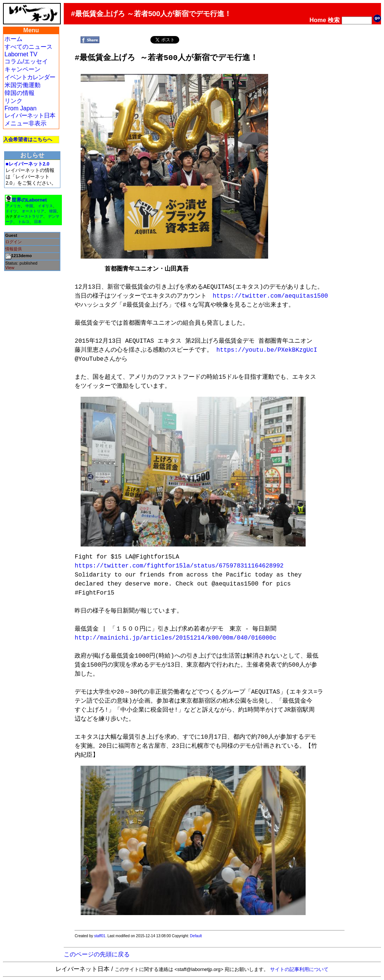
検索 (334, 20)
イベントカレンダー (30, 77)
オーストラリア (30, 216)
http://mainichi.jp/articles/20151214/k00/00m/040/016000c (175, 638)
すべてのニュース (28, 47)
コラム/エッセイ (26, 61)
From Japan (20, 108)
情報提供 (13, 249)
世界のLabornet (29, 200)
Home (318, 20)
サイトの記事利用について (299, 969)
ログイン (13, 242)
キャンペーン (22, 69)
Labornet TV (21, 54)
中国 (29, 206)
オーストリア (33, 211)
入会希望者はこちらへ (28, 139)
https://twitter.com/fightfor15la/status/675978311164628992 (179, 566)
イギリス (45, 206)
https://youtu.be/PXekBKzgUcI (267, 350)
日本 (38, 222)
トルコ (24, 222)
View (10, 268)
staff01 (100, 936)
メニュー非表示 (25, 123)
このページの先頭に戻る (97, 954)
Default (196, 936)
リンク (13, 101)
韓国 (53, 211)
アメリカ (13, 206)
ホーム (13, 39)
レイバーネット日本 (30, 115)
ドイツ (11, 211)
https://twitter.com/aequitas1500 (270, 296)
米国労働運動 (22, 85)
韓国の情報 (19, 93)
